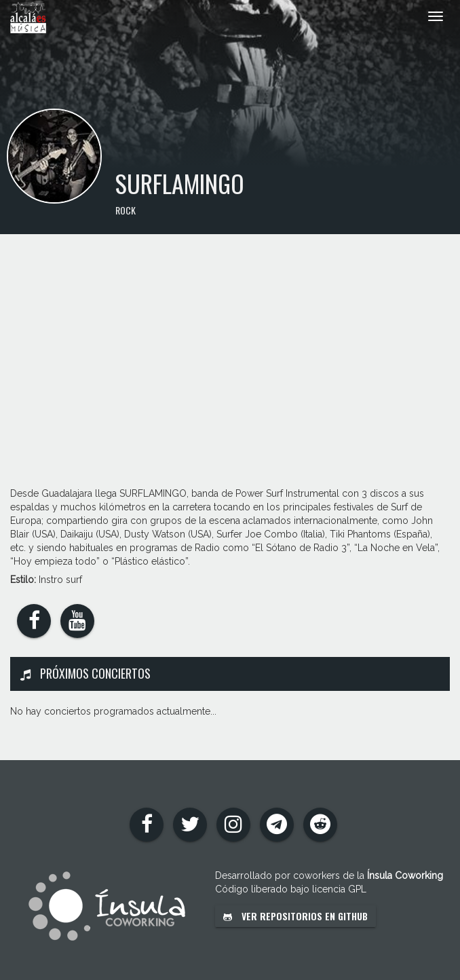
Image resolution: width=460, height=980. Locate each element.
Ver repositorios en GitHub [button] (295, 916)
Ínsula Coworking (405, 875)
